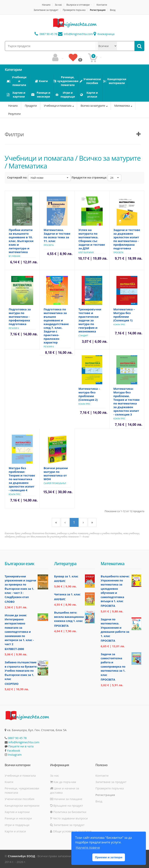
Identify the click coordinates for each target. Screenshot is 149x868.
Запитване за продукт (46, 10)
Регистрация (98, 10)
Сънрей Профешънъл (55, 483)
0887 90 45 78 (46, 34)
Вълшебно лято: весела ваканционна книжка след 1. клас (69, 617)
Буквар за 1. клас (66, 576)
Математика (122, 106)
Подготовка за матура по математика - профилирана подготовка (20, 317)
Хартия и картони (17, 812)
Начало (46, 5)
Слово (10, 602)
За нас (58, 5)
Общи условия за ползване (71, 831)
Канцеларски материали (22, 805)
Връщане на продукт (67, 805)
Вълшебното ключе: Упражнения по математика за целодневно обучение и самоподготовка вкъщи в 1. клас (115, 589)
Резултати (14, 114)
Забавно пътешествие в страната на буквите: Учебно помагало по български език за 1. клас (21, 671)
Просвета (49, 245)
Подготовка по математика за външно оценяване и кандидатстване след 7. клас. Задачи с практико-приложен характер (56, 326)
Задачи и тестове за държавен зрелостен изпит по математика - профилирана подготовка (127, 239)
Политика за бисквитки (68, 812)
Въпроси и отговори (78, 5)
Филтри (14, 134)
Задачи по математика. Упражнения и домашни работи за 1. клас (115, 628)
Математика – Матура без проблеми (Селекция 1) (124, 315)
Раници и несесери (18, 818)
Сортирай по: (17, 177)
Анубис (60, 581)
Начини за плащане (66, 799)
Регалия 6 (14, 328)
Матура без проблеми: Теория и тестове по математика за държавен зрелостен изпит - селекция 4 (22, 479)
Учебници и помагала (58, 106)
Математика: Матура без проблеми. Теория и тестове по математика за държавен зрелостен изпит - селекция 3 (126, 401)
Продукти (31, 106)
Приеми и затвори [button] (109, 857)
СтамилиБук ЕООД (21, 856)
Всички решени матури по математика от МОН (56, 473)
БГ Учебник (15, 256)
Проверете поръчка (74, 10)
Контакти (102, 5)
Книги (9, 782)
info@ (75, 34)
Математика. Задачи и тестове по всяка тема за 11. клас (57, 235)
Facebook (14, 750)
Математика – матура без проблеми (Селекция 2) (89, 394)
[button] (49, 178)
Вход (113, 10)
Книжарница (104, 34)
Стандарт (83, 336)
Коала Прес (119, 325)
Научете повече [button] (88, 847)
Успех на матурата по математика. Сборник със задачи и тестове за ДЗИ (92, 239)
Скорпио (12, 684)
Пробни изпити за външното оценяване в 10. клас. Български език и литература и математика (21, 241)
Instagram (15, 755)
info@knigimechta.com (24, 742)
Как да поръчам (63, 782)
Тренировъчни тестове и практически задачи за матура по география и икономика (90, 320)
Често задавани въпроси (69, 818)
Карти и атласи (15, 831)
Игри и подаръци (17, 825)
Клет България (86, 252)
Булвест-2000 (14, 649)
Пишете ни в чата (21, 746)
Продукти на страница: (89, 177)
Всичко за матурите (93, 106)
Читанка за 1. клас (67, 594)
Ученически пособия (19, 799)
